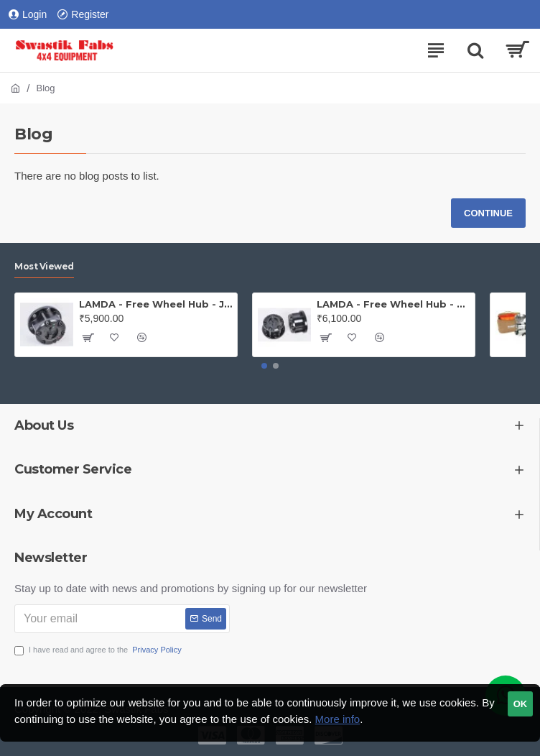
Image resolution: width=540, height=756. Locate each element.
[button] (264, 366)
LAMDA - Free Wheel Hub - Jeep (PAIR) (155, 304)
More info (338, 719)
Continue (488, 213)
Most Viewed (44, 266)
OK (521, 704)
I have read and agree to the (99, 650)
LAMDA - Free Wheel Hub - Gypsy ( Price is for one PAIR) (393, 304)
